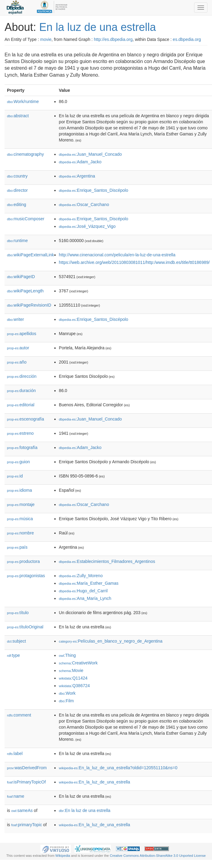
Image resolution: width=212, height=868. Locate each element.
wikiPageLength (25, 291)
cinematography (25, 154)
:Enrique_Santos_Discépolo (94, 190)
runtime (17, 241)
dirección (22, 376)
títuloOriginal (25, 627)
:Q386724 (74, 686)
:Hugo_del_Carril (83, 591)
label (15, 753)
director (17, 190)
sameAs (22, 810)
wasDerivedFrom (27, 768)
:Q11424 (73, 678)
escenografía (26, 419)
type (14, 655)
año (17, 362)
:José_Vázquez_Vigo (87, 226)
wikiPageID (21, 277)
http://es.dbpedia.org (113, 39)
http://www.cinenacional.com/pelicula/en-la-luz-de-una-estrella (117, 255)
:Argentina (77, 176)
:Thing (67, 655)
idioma (19, 490)
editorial (21, 405)
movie (46, 39)
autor (18, 348)
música (20, 519)
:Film (66, 701)
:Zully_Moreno (81, 576)
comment (19, 715)
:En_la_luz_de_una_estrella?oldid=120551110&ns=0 (118, 768)
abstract (18, 116)
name (16, 796)
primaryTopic (27, 825)
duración (21, 391)
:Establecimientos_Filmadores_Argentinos (107, 561)
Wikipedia (63, 856)
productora (23, 561)
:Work (67, 693)
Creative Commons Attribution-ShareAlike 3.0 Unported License (158, 856)
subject (16, 641)
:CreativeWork (78, 663)
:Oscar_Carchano (84, 205)
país (17, 547)
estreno (20, 433)
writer (15, 319)
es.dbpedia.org (187, 39)
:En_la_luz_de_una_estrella (94, 782)
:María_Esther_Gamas (89, 583)
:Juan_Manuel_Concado (90, 154)
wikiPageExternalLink (31, 255)
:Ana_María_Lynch (85, 598)
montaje (21, 504)
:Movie (71, 670)
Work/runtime (23, 101)
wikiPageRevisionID (29, 305)
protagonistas (26, 576)
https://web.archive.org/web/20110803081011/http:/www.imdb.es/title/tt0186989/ (134, 262)
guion (18, 462)
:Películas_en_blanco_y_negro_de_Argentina (111, 641)
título (18, 613)
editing (17, 205)
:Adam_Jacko (80, 162)
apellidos (22, 334)
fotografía (22, 447)
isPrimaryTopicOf (26, 782)
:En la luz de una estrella (85, 810)
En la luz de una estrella (97, 27)
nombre (21, 533)
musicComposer (26, 219)
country (17, 176)
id (15, 476)
